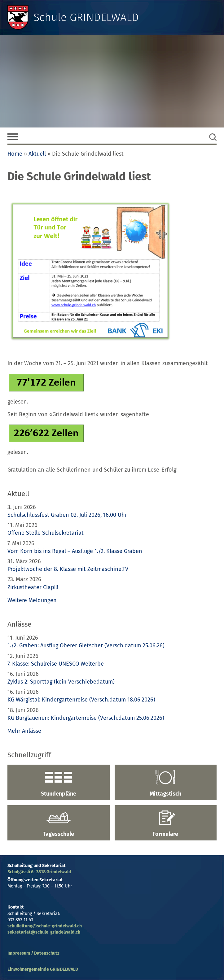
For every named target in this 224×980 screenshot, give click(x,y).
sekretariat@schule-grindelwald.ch (44, 932)
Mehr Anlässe (24, 731)
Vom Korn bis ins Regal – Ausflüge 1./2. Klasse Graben (75, 551)
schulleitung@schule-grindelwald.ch (45, 926)
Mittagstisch (166, 783)
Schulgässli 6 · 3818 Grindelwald (39, 872)
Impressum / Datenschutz (33, 953)
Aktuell (37, 154)
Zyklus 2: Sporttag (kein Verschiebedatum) (61, 682)
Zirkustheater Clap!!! (33, 587)
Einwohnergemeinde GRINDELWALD (43, 969)
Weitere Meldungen (32, 600)
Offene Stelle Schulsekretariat (46, 533)
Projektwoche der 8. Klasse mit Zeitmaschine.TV (69, 569)
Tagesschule (59, 824)
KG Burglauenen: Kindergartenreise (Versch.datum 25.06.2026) (86, 718)
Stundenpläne (59, 783)
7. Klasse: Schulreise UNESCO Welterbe (56, 664)
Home (15, 154)
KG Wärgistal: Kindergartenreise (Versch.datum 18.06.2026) (81, 700)
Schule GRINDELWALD (86, 17)
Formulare (166, 824)
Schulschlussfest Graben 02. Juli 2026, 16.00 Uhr (67, 515)
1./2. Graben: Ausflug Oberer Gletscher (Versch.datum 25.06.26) (86, 645)
